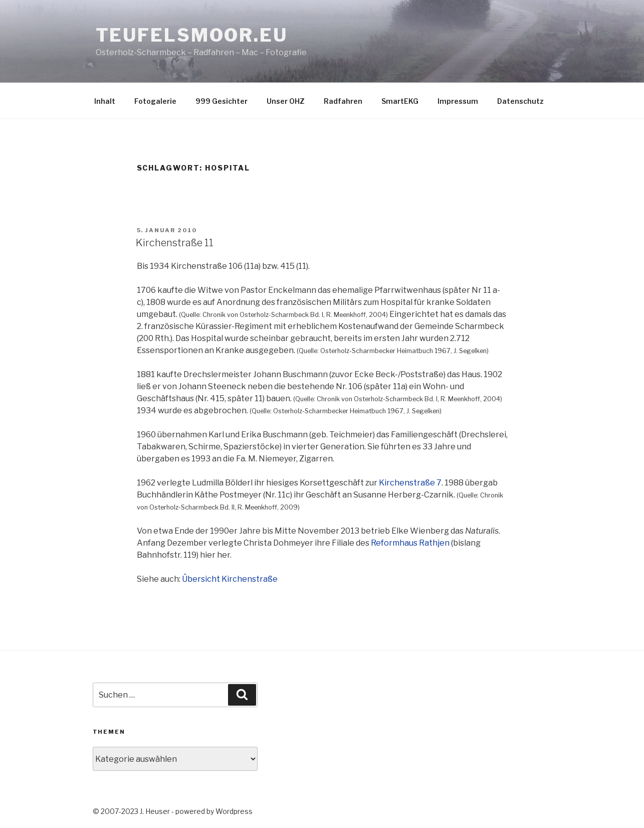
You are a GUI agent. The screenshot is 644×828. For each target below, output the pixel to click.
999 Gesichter (222, 101)
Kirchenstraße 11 (175, 243)
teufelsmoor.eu (192, 35)
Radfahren (343, 101)
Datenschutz (520, 101)
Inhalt (105, 101)
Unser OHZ (286, 101)
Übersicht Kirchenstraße (230, 579)
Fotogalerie (155, 101)
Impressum (458, 101)
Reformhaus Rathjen (410, 543)
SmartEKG (400, 101)
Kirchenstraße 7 (410, 483)
